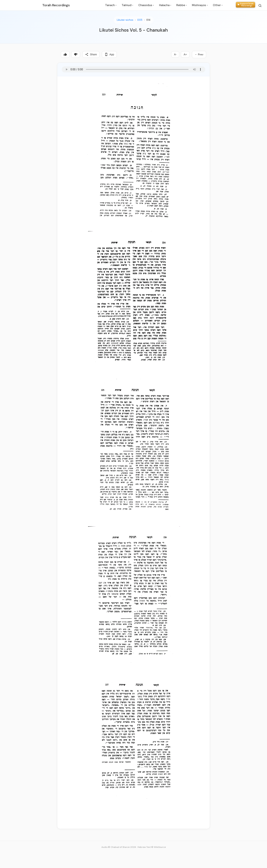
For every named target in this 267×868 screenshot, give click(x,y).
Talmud (127, 5)
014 (148, 20)
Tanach (111, 5)
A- (175, 54)
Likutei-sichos (125, 20)
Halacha (165, 5)
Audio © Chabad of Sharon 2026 (119, 847)
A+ (185, 54)
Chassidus (146, 5)
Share (91, 54)
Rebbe (182, 5)
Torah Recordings (56, 5)
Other (218, 5)
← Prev (199, 54)
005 (140, 20)
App (109, 54)
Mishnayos (200, 5)
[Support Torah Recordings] (245, 5)
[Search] (260, 6)
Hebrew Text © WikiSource (152, 847)
